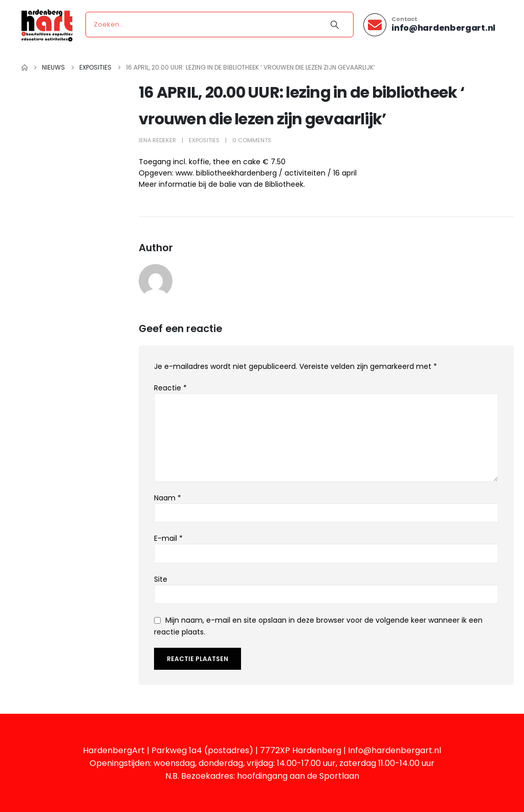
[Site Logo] (47, 25)
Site (161, 579)
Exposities (204, 140)
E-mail (168, 538)
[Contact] (429, 25)
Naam (168, 498)
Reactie (170, 388)
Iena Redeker (157, 140)
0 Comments (252, 140)
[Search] (335, 25)
